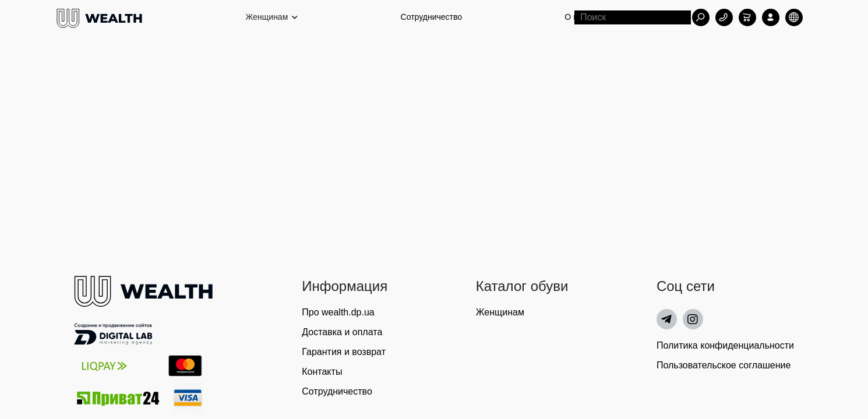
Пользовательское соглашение (724, 365)
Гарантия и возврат (344, 352)
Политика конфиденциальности (725, 345)
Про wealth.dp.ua (338, 312)
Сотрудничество (431, 17)
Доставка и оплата (342, 332)
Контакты (322, 372)
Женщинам (500, 312)
